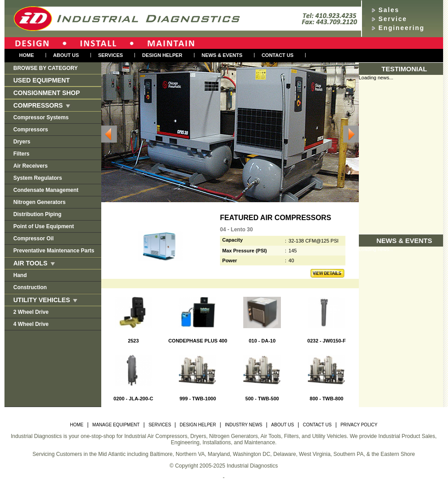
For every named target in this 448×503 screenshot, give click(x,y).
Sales (389, 10)
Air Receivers (31, 166)
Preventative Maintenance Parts (54, 251)
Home (27, 55)
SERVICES (160, 425)
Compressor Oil (34, 238)
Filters (22, 154)
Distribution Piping (37, 214)
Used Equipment (42, 80)
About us (66, 55)
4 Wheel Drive (31, 324)
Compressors (31, 130)
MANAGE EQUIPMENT (116, 425)
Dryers (22, 142)
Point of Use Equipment (44, 226)
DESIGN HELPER (198, 425)
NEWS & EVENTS (222, 55)
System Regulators (38, 178)
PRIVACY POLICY (359, 425)
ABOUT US (282, 425)
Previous (109, 134)
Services (110, 55)
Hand (20, 275)
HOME (77, 425)
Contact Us (278, 55)
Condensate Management (46, 190)
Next (351, 134)
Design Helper (162, 55)
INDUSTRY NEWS (244, 425)
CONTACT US (317, 425)
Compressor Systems (41, 117)
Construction (30, 287)
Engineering (402, 28)
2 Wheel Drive (31, 312)
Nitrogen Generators (40, 202)
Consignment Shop (47, 93)
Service (393, 19)
